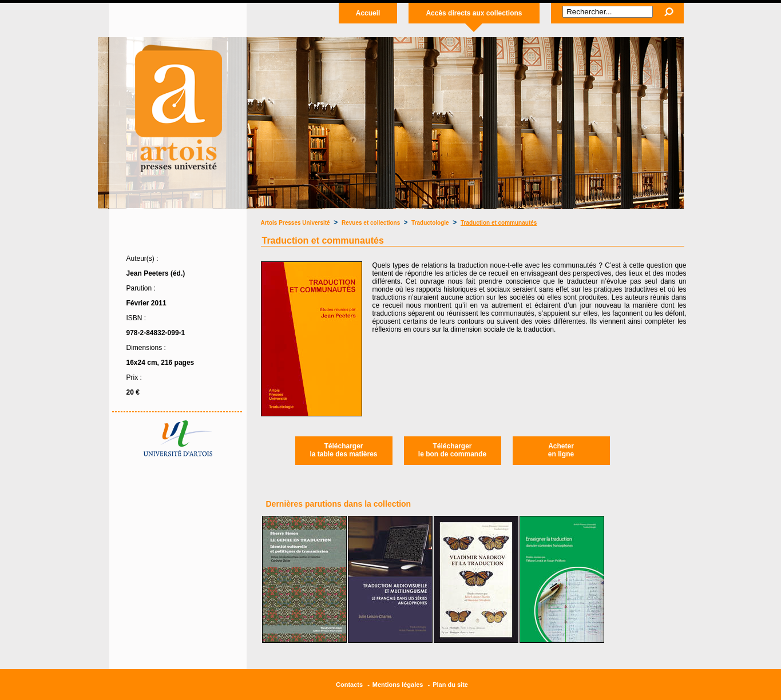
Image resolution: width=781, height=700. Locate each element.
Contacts (349, 685)
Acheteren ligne (561, 450)
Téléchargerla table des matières (343, 450)
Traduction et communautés (499, 223)
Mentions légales (398, 685)
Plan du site (450, 685)
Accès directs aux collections (474, 13)
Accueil (368, 13)
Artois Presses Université (296, 223)
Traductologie (430, 223)
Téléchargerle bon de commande (452, 450)
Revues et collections (372, 223)
